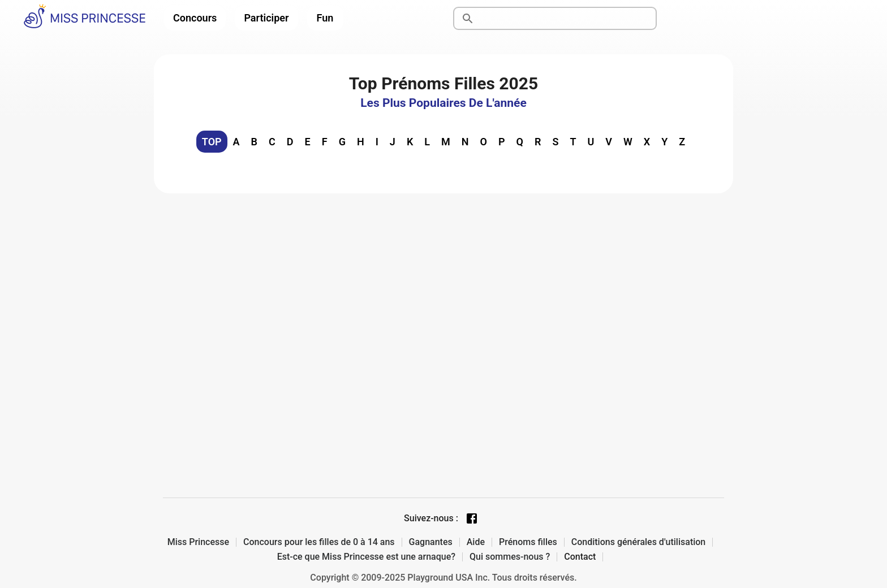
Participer (266, 18)
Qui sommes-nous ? (510, 557)
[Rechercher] (568, 19)
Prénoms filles (528, 542)
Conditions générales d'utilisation (639, 542)
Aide (476, 542)
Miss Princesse (198, 542)
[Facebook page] (472, 518)
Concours (195, 18)
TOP (212, 142)
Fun (325, 18)
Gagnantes (431, 542)
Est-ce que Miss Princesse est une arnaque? (366, 557)
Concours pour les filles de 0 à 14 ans (319, 542)
